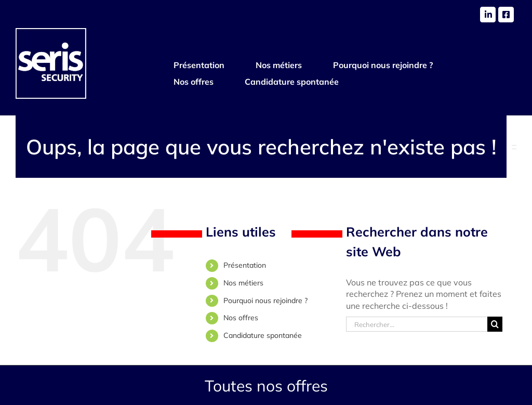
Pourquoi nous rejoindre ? (265, 301)
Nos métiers (243, 283)
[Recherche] (495, 324)
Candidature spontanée (263, 335)
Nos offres (241, 318)
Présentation (245, 265)
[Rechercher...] (417, 324)
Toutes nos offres (266, 386)
